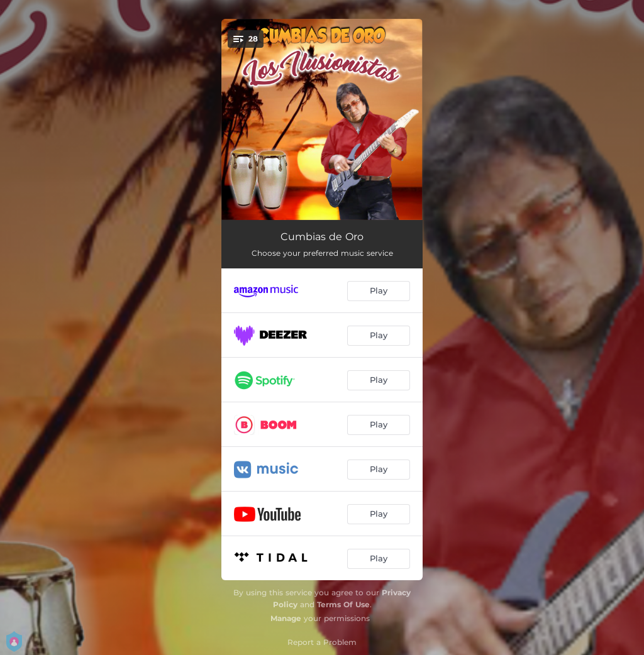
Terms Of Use (343, 604)
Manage (286, 618)
